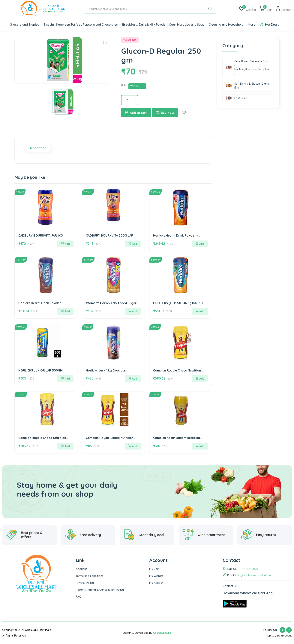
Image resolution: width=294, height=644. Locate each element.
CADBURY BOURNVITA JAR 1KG (41, 235)
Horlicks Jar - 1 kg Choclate (106, 370)
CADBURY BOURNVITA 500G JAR (110, 235)
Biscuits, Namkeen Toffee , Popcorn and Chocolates (82, 25)
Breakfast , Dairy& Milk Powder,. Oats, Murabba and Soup (165, 25)
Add (65, 244)
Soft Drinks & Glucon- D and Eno (247, 86)
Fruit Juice (236, 98)
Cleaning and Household (228, 25)
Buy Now (165, 113)
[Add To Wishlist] (184, 113)
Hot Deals (272, 25)
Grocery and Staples (26, 25)
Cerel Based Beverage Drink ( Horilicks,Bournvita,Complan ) (247, 67)
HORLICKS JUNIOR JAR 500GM (40, 370)
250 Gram (137, 86)
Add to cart (136, 113)
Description (38, 148)
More (253, 25)
